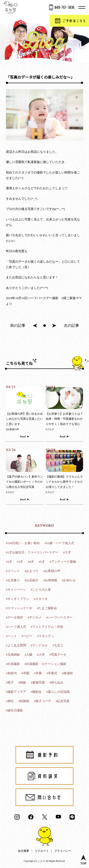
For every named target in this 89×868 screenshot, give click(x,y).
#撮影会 (36, 692)
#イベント (13, 571)
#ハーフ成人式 (16, 627)
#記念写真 (63, 701)
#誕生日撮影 (14, 710)
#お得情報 (50, 580)
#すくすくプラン (18, 599)
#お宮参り (13, 580)
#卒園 (26, 673)
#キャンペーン (16, 590)
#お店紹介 (32, 580)
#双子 (10, 682)
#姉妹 (22, 682)
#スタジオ (41, 599)
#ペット (11, 636)
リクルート (42, 851)
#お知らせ (69, 580)
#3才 (20, 562)
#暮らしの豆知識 (58, 692)
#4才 (31, 562)
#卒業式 (52, 673)
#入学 (41, 655)
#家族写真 (38, 682)
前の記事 (18, 325)
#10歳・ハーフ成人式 (59, 543)
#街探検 (24, 701)
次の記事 (71, 325)
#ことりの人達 (41, 590)
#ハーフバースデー (59, 617)
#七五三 (58, 645)
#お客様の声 (12, 429)
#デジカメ (35, 617)
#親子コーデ (42, 701)
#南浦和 (67, 673)
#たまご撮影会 (47, 608)
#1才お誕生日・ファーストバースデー (32, 552)
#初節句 (11, 673)
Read (23, 437)
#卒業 (38, 673)
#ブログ (50, 429)
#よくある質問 (16, 645)
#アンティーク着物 (63, 562)
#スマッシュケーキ (19, 608)
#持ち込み (57, 682)
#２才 (67, 552)
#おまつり (32, 571)
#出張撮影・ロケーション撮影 (46, 664)
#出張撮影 (13, 664)
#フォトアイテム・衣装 (47, 627)
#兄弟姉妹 (13, 655)
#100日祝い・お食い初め (23, 543)
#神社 (10, 701)
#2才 (9, 562)
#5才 (42, 562)
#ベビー (27, 636)
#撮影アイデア (16, 692)
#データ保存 (14, 617)
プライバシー (63, 851)
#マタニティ (46, 636)
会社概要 (23, 851)
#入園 (29, 655)
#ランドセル (39, 645)
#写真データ (58, 655)
